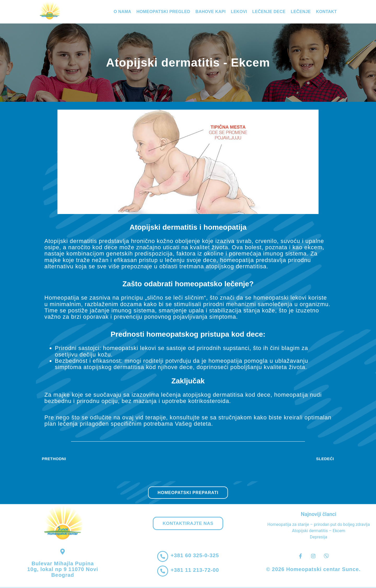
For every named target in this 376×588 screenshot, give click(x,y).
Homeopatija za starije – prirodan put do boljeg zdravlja (319, 525)
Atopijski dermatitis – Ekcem (319, 531)
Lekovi (239, 12)
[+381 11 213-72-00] (163, 572)
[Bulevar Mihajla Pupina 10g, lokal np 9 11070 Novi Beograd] (63, 552)
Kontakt (326, 12)
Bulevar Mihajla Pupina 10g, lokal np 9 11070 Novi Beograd (63, 570)
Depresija (319, 537)
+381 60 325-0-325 (195, 556)
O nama (122, 12)
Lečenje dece (269, 12)
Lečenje (301, 12)
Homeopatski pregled (163, 12)
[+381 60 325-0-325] (163, 557)
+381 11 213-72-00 (195, 571)
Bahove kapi (211, 12)
